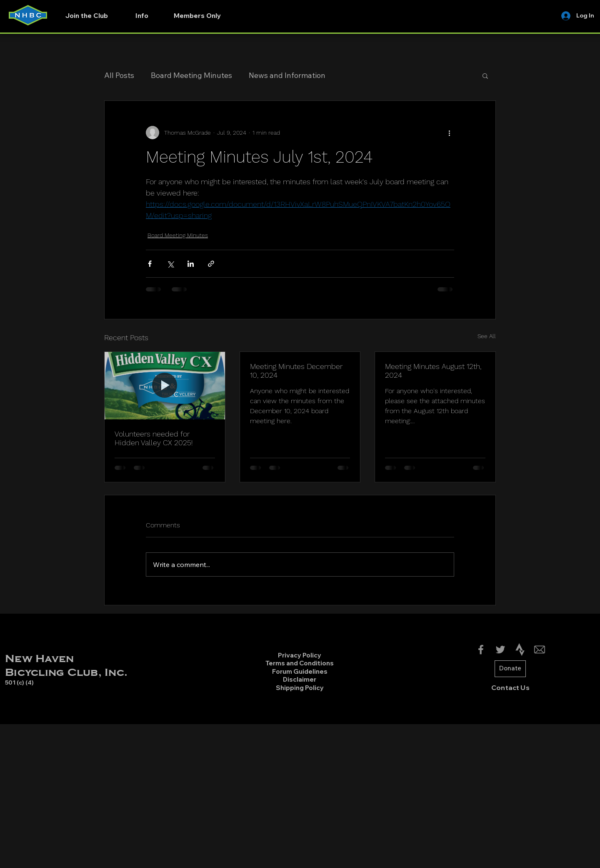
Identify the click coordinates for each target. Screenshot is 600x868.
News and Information (287, 75)
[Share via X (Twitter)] (170, 264)
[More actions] (449, 133)
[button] (142, 15)
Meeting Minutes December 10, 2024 (296, 371)
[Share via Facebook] (150, 264)
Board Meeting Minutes (191, 75)
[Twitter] (500, 650)
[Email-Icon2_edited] (540, 650)
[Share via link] (211, 264)
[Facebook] (481, 650)
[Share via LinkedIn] (191, 264)
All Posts (119, 75)
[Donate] (510, 669)
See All (487, 336)
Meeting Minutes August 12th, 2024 (433, 371)
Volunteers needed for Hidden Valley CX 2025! (154, 438)
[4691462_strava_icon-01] (520, 650)
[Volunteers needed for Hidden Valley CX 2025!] (165, 386)
